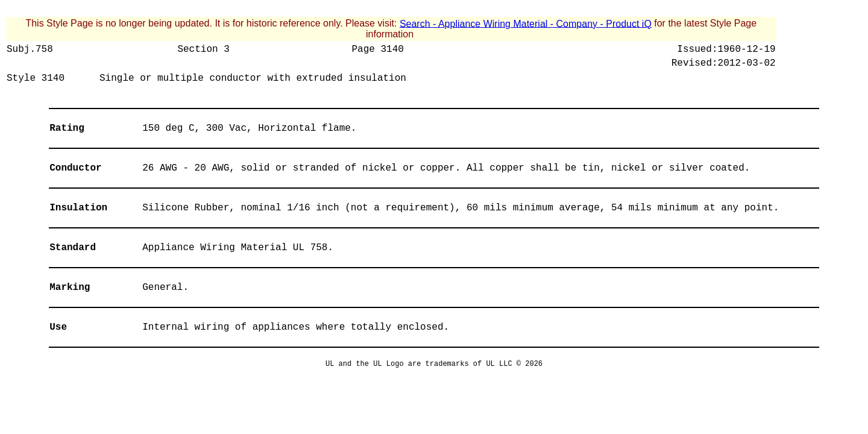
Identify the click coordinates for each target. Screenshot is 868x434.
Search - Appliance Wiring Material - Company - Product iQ (526, 23)
